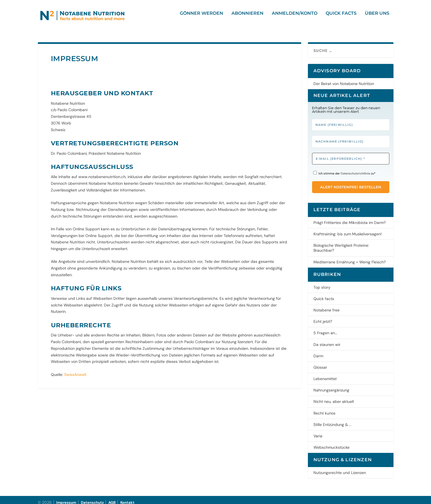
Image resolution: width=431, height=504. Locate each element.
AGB (112, 497)
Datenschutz (92, 497)
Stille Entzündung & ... (332, 420)
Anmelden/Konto (295, 17)
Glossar (320, 362)
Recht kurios (324, 408)
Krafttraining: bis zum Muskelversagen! (348, 229)
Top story (322, 282)
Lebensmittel (325, 374)
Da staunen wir (327, 340)
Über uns (377, 17)
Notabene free (327, 305)
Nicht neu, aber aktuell (334, 396)
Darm (318, 351)
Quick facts (341, 17)
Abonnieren (247, 17)
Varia (318, 431)
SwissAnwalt (75, 370)
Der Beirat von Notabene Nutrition (344, 79)
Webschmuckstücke (332, 442)
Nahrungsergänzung (331, 385)
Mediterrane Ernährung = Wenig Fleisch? (350, 257)
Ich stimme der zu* (344, 168)
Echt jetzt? (323, 316)
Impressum (66, 497)
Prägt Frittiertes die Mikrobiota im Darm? (350, 218)
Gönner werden (201, 17)
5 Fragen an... (325, 328)
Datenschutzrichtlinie (355, 168)
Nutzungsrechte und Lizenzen (340, 468)
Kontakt (127, 497)
